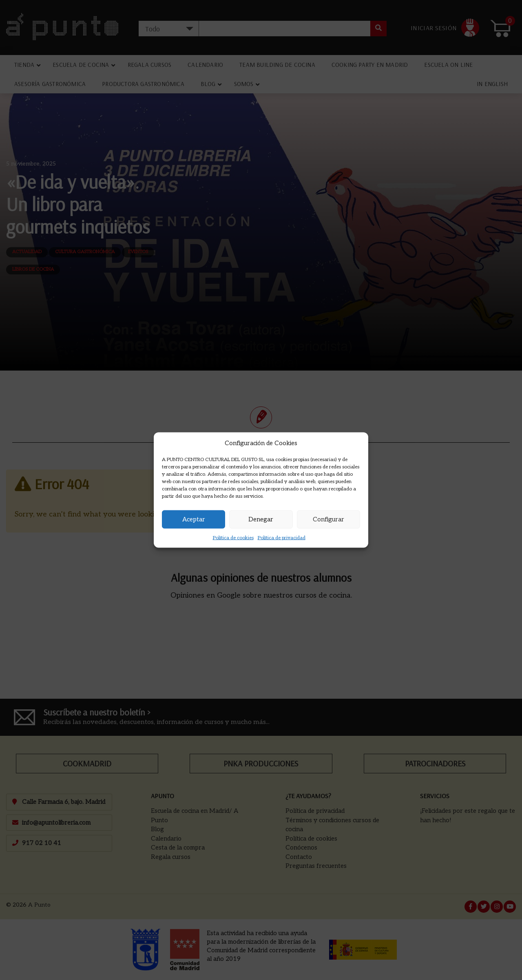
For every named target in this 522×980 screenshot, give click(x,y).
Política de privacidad (282, 537)
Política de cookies (233, 537)
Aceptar (194, 519)
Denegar (261, 519)
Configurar (328, 519)
